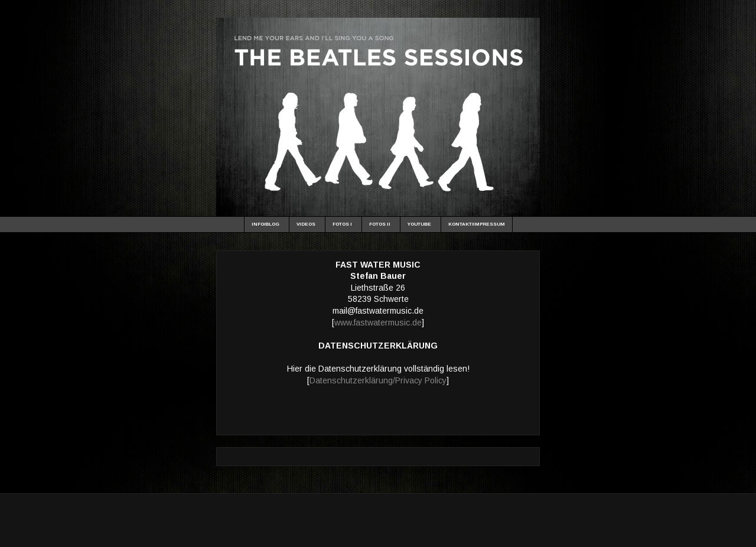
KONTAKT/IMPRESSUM (477, 224)
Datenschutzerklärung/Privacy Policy (378, 380)
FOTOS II (380, 224)
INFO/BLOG (265, 224)
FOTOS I (342, 224)
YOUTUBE (419, 224)
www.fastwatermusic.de (378, 323)
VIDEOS (306, 224)
